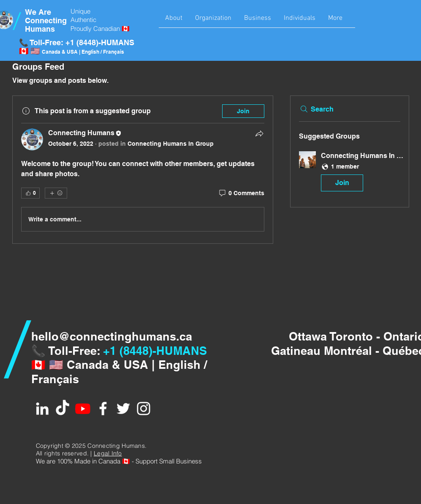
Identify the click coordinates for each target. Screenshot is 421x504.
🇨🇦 (126, 461)
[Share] (259, 133)
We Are (38, 12)
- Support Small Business (166, 461)
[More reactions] (56, 193)
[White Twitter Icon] (123, 409)
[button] (174, 21)
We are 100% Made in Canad (76, 461)
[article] (143, 170)
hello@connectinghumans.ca (112, 336)
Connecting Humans (46, 25)
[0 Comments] (241, 193)
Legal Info (108, 453)
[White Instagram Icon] (144, 409)
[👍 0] (30, 193)
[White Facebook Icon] (103, 409)
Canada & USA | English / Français (83, 52)
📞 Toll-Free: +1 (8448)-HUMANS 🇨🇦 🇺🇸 (77, 47)
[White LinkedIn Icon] (42, 409)
